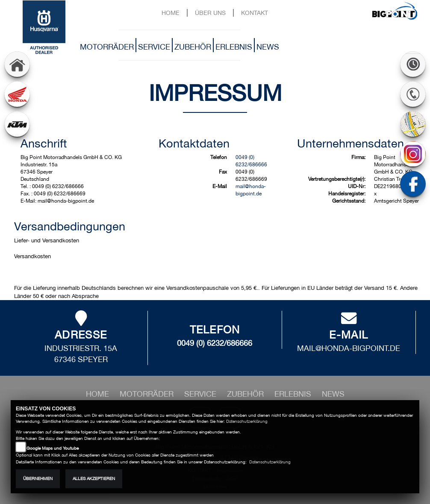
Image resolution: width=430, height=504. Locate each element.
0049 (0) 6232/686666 (215, 343)
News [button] (268, 47)
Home (171, 13)
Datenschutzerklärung (247, 421)
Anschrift (44, 143)
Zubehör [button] (193, 47)
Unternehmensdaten (350, 143)
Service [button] (154, 47)
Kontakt (255, 13)
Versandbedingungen (70, 226)
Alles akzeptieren (94, 479)
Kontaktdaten (194, 143)
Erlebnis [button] (234, 47)
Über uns (210, 13)
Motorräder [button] (107, 47)
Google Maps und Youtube (53, 448)
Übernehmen (38, 479)
